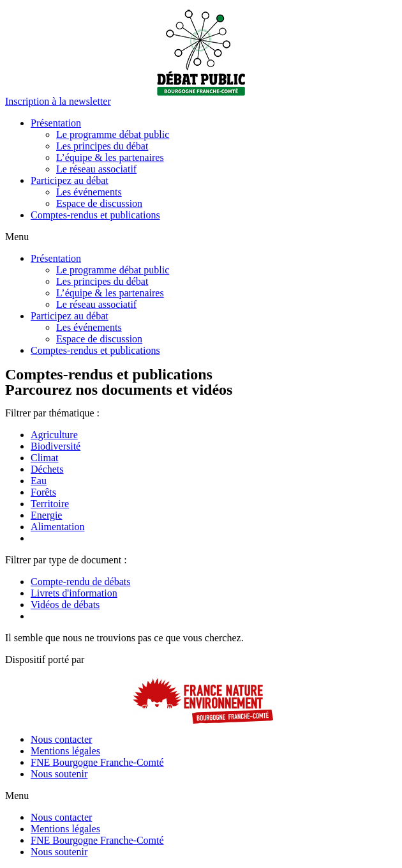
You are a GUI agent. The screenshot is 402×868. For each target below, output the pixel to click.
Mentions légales (65, 751)
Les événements (89, 192)
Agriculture (54, 435)
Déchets (47, 469)
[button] (58, 101)
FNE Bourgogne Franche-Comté (97, 762)
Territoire (50, 504)
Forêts (43, 492)
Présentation (56, 123)
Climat (45, 458)
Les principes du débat (102, 146)
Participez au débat (70, 180)
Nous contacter (61, 739)
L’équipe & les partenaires (110, 157)
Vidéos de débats (65, 605)
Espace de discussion (99, 203)
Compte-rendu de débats (80, 582)
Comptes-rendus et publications (95, 215)
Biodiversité (56, 446)
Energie (46, 515)
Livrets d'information (74, 593)
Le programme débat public (113, 134)
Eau (39, 481)
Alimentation (57, 527)
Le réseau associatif (96, 169)
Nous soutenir (59, 774)
